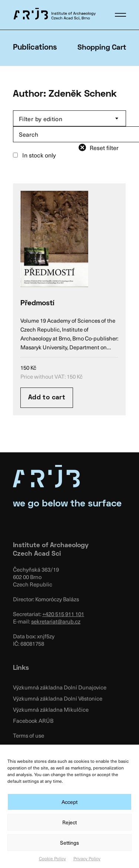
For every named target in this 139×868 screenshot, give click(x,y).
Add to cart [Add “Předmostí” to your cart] (47, 398)
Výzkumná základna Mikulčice (51, 709)
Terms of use (29, 735)
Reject (69, 822)
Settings (69, 843)
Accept (69, 802)
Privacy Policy (87, 858)
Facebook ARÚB (33, 721)
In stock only (34, 155)
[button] (120, 15)
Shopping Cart (102, 48)
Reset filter (104, 147)
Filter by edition (41, 119)
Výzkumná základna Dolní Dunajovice (60, 687)
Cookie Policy (52, 858)
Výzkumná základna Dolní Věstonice (58, 698)
